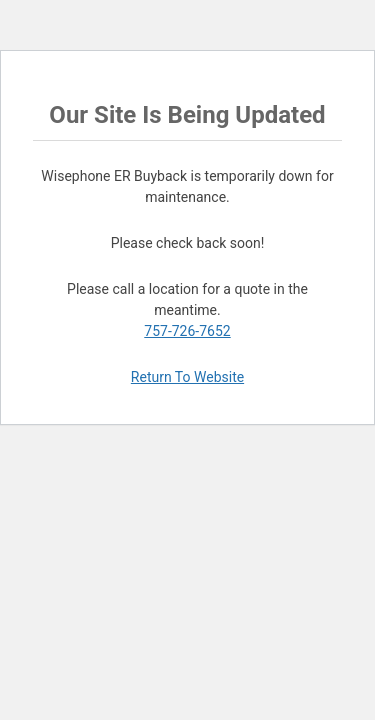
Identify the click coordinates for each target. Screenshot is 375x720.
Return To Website (187, 377)
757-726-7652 (187, 331)
